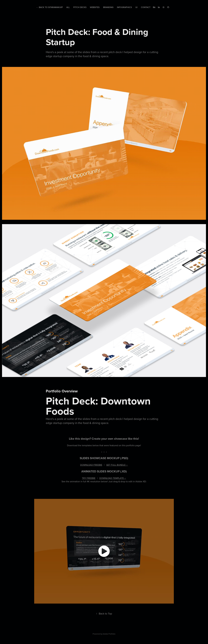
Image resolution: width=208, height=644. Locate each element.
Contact (146, 7)
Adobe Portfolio (109, 634)
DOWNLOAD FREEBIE (91, 465)
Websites (95, 7)
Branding (108, 7)
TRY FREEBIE (89, 478)
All (68, 7)
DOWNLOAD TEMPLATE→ (113, 478)
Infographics (124, 7)
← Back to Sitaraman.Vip (50, 7)
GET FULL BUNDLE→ (117, 465)
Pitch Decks (80, 7)
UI (136, 7)
